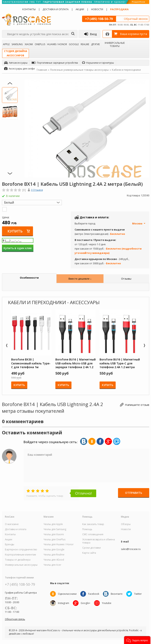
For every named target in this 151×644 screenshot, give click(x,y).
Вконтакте (117, 594)
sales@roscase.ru (131, 549)
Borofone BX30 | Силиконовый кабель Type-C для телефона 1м (31, 363)
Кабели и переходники (126, 70)
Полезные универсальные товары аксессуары (79, 70)
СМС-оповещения (93, 534)
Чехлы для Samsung (55, 529)
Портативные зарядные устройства (55, 63)
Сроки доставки (92, 548)
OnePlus (40, 44)
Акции (80, 9)
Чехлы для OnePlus (54, 540)
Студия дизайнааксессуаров (16, 53)
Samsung (17, 44)
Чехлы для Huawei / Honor (59, 544)
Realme (85, 44)
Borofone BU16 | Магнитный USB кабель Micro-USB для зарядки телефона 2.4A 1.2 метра (75, 363)
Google (74, 44)
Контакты (29, 9)
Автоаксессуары (16, 63)
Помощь (87, 529)
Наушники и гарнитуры (98, 63)
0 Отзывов (37, 190)
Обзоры (126, 524)
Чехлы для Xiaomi (54, 534)
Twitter (139, 594)
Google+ (86, 603)
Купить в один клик (18, 248)
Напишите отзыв (137, 404)
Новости (97, 9)
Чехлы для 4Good (54, 560)
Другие (95, 44)
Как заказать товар (93, 524)
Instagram (64, 603)
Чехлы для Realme (54, 555)
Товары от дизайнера (18, 560)
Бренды (10, 544)
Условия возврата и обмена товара (99, 541)
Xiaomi (29, 44)
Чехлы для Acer (52, 565)
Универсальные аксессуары (21, 565)
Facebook (94, 594)
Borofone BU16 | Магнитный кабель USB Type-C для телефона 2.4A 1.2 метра (120, 363)
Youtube (107, 603)
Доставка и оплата (56, 9)
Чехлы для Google (54, 550)
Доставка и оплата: (94, 217)
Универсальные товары (115, 44)
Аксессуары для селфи (19, 69)
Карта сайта (89, 553)
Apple (6, 44)
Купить (15, 231)
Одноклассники (67, 594)
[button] (137, 640)
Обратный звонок (136, 19)
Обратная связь (15, 619)
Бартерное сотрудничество (21, 550)
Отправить (134, 493)
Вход (90, 34)
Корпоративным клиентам (20, 555)
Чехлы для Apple (53, 524)
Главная (42, 70)
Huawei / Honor (57, 44)
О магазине (12, 524)
